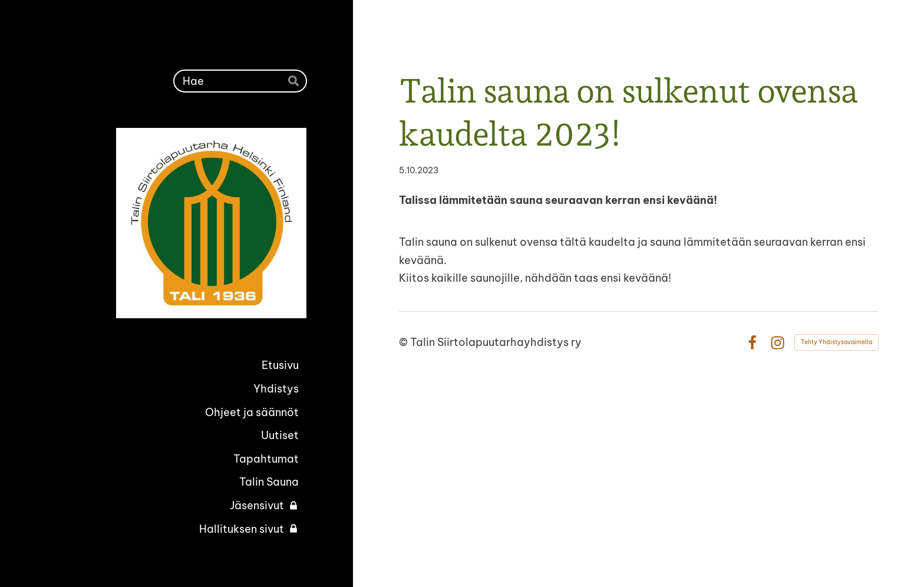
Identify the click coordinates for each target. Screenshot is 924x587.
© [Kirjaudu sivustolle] (405, 342)
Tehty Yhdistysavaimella (836, 342)
